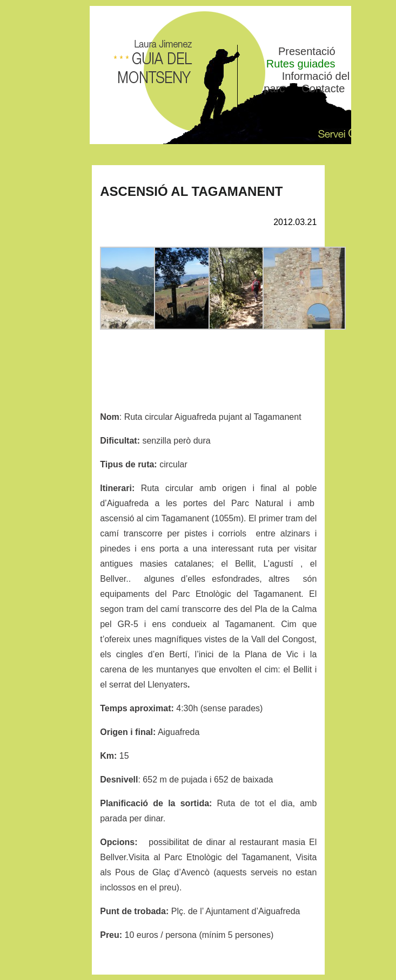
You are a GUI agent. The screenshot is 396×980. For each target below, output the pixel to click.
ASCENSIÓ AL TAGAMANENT (191, 191)
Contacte (323, 89)
